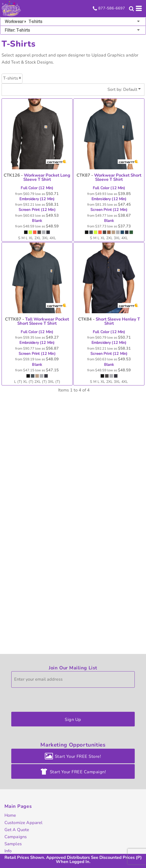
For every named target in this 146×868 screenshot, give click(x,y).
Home (10, 815)
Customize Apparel (24, 823)
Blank (37, 221)
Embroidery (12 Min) (37, 199)
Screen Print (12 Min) (37, 210)
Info (8, 851)
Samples (13, 844)
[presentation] (51, 698)
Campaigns (16, 837)
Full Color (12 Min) (37, 188)
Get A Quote (17, 830)
